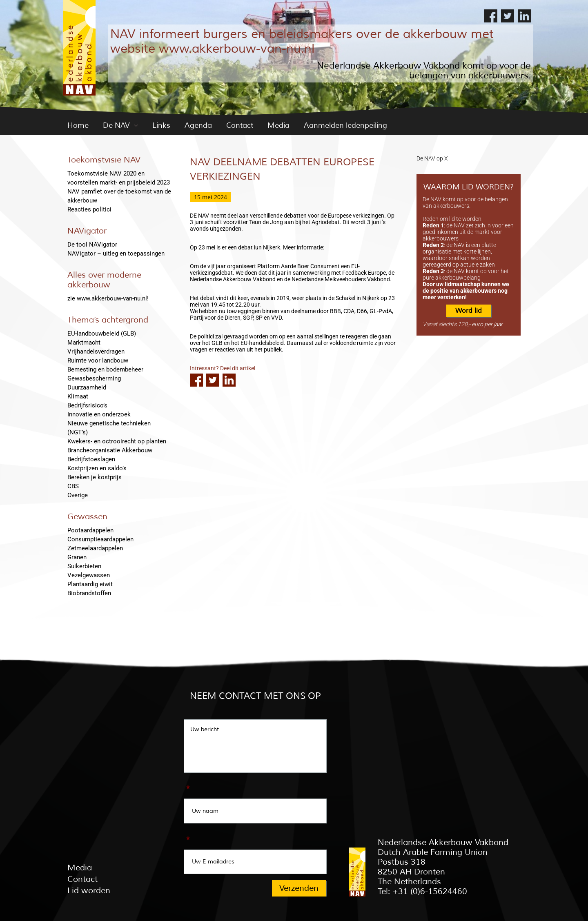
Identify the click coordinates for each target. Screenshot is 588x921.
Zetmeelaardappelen (95, 548)
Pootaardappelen (90, 530)
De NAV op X (432, 158)
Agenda (198, 125)
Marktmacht (84, 343)
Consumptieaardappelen (100, 539)
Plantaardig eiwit (90, 584)
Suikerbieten (84, 566)
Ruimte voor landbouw (98, 360)
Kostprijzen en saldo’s (97, 468)
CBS (73, 486)
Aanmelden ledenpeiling (345, 125)
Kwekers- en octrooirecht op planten (117, 441)
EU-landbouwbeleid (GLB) (102, 334)
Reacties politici (89, 209)
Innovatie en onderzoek (99, 414)
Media (278, 125)
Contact (240, 125)
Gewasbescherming (94, 378)
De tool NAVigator (92, 245)
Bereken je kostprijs (95, 477)
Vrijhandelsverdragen (96, 351)
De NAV (116, 125)
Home (78, 125)
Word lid (469, 311)
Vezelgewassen (89, 575)
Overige (78, 495)
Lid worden (89, 891)
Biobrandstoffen (89, 593)
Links (161, 125)
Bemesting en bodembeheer (105, 369)
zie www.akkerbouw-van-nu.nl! (108, 298)
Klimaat (78, 396)
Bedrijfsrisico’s (87, 405)
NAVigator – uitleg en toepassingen (116, 254)
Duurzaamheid (87, 387)
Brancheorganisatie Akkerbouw (110, 450)
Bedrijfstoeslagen (91, 459)
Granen (77, 557)
